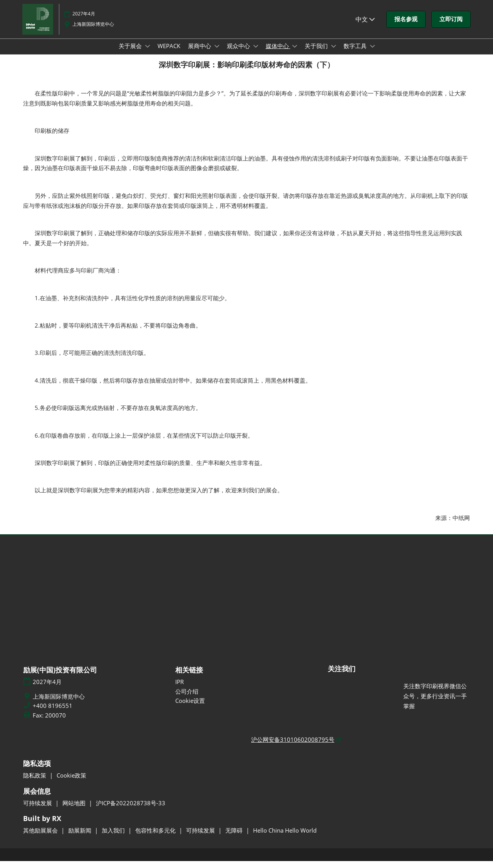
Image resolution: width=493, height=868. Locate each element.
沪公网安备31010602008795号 (293, 746)
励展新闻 (80, 837)
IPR (179, 689)
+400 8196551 (53, 713)
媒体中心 (278, 53)
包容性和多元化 (156, 837)
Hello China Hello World (285, 837)
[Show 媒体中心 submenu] (295, 54)
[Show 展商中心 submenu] (217, 54)
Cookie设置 (190, 707)
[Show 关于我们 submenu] (334, 54)
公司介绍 (187, 698)
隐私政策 (35, 782)
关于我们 (317, 53)
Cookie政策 (71, 782)
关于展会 (131, 53)
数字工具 (356, 53)
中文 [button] (365, 27)
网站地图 (75, 810)
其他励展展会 (41, 837)
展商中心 (200, 53)
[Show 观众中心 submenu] (256, 54)
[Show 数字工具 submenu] (372, 54)
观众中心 (239, 53)
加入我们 (114, 837)
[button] (406, 27)
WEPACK (169, 53)
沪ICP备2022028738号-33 (131, 810)
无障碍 (235, 837)
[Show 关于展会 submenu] (148, 54)
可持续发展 (38, 810)
